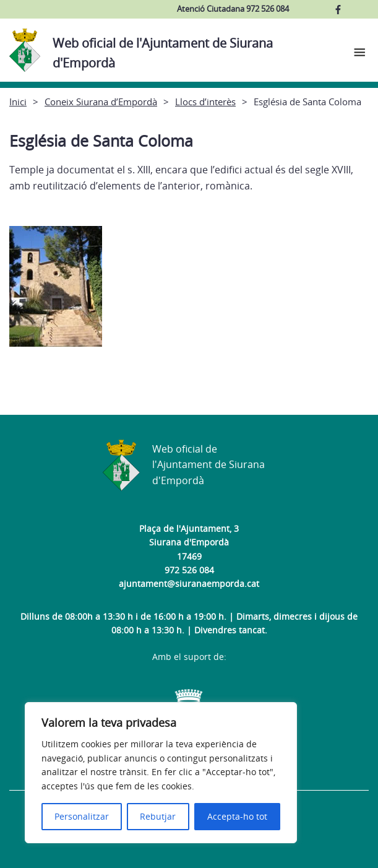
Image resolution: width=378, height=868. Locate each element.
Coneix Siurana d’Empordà (101, 102)
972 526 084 (189, 570)
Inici (18, 102)
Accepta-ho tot (237, 816)
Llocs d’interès (205, 102)
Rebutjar (158, 816)
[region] (161, 773)
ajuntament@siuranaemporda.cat (189, 584)
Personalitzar (82, 816)
